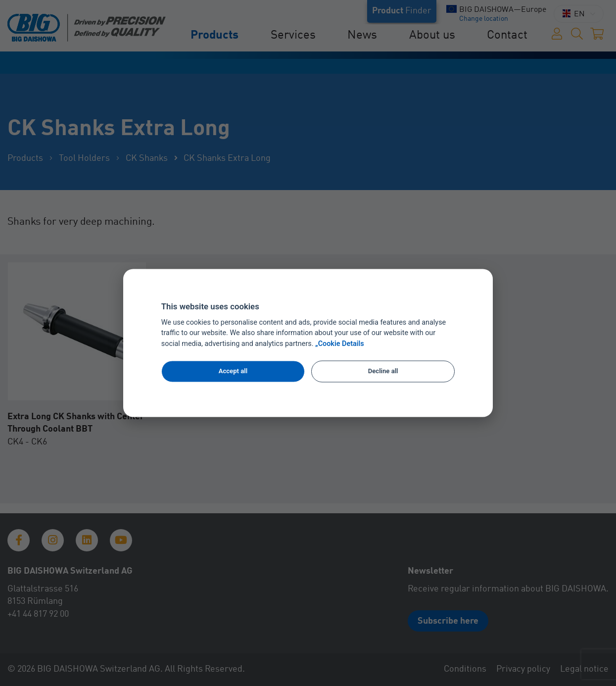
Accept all (233, 371)
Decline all (383, 371)
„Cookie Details (340, 344)
